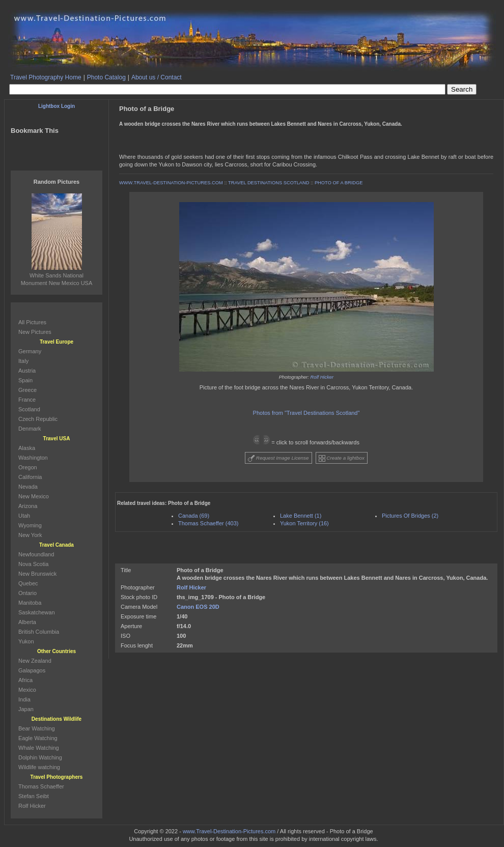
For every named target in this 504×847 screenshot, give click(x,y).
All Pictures (32, 322)
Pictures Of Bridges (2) (410, 516)
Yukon (26, 641)
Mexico (27, 690)
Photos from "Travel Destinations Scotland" (306, 413)
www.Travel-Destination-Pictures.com (229, 831)
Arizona (28, 506)
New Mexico (34, 496)
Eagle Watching (38, 738)
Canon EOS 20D (198, 607)
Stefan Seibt (34, 796)
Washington (33, 458)
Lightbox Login (57, 106)
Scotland (29, 409)
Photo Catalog (106, 77)
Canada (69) (194, 516)
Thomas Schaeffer (41, 786)
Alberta (27, 622)
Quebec (28, 583)
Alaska (27, 448)
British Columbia (39, 632)
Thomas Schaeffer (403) (208, 523)
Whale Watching (39, 748)
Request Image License (278, 458)
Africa (25, 680)
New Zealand (35, 661)
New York (30, 535)
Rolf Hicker (322, 377)
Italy (23, 361)
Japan (26, 709)
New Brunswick (37, 574)
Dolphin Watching (40, 757)
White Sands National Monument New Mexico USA (57, 275)
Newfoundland (36, 554)
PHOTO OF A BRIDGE (339, 183)
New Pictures (35, 332)
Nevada (28, 487)
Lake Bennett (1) (301, 516)
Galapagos (32, 670)
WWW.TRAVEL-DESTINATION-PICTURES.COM (171, 183)
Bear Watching (37, 728)
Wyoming (30, 525)
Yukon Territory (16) (304, 523)
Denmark (30, 429)
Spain (25, 380)
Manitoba (30, 603)
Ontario (27, 593)
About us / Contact (157, 77)
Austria (27, 371)
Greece (27, 390)
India (24, 699)
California (30, 477)
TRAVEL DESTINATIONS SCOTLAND (269, 183)
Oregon (28, 467)
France (27, 400)
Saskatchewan (37, 612)
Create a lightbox (342, 458)
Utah (24, 516)
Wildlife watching (39, 767)
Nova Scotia (33, 564)
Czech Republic (38, 419)
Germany (30, 351)
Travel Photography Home (46, 77)
